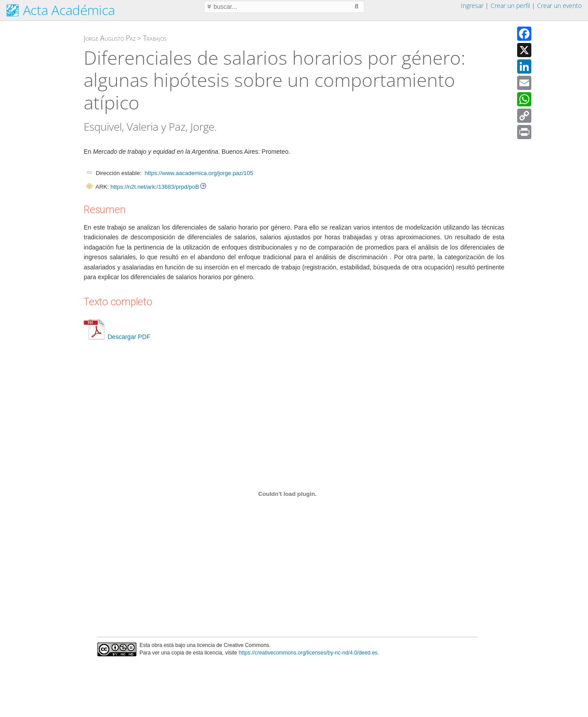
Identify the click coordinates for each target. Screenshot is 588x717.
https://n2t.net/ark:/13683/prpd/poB (155, 187)
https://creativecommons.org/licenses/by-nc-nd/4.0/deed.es (308, 653)
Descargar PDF (117, 337)
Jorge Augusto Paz (110, 38)
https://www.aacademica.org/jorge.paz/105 (199, 173)
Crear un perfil (510, 6)
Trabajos (155, 38)
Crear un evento (559, 6)
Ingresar (472, 6)
